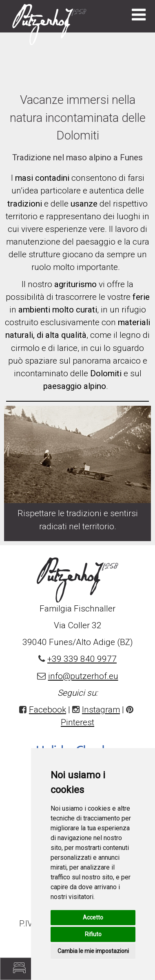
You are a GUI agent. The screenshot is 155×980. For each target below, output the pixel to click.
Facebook (48, 710)
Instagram (101, 710)
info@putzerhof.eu (83, 676)
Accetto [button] (93, 917)
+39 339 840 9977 (82, 659)
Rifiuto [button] (93, 934)
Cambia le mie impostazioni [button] (93, 951)
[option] (77, 401)
